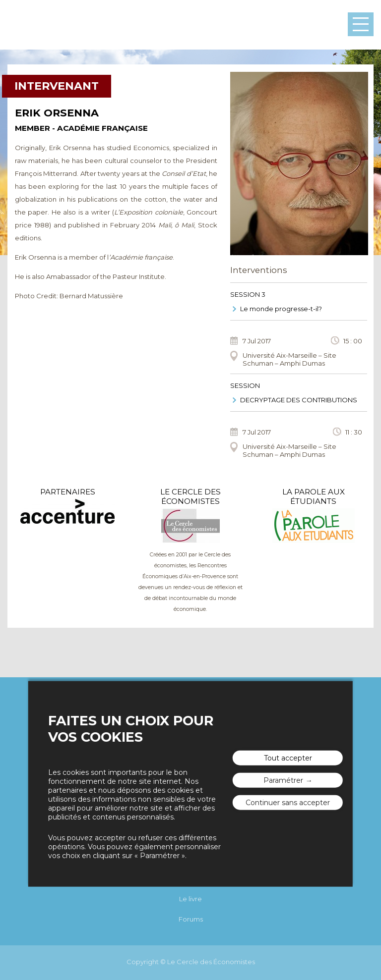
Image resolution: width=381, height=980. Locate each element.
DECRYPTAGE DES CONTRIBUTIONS (299, 400)
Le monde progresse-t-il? (281, 309)
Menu (361, 24)
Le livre (190, 899)
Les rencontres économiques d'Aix (48, 25)
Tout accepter (288, 758)
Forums (191, 919)
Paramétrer (283, 780)
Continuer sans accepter (288, 803)
